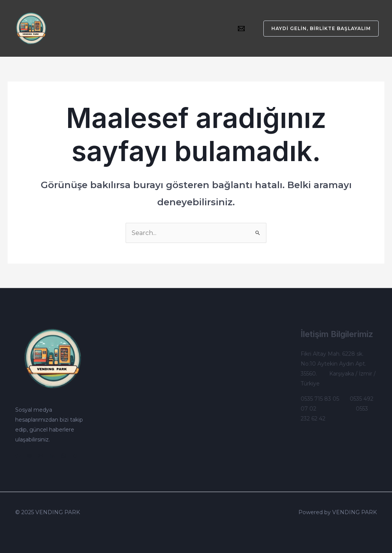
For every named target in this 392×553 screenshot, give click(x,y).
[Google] (75, 456)
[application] (145, 23)
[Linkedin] (52, 456)
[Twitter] (18, 456)
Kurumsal (79, 23)
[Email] (241, 29)
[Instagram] (29, 456)
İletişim (76, 34)
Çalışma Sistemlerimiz (188, 23)
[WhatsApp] (64, 456)
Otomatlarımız (125, 23)
